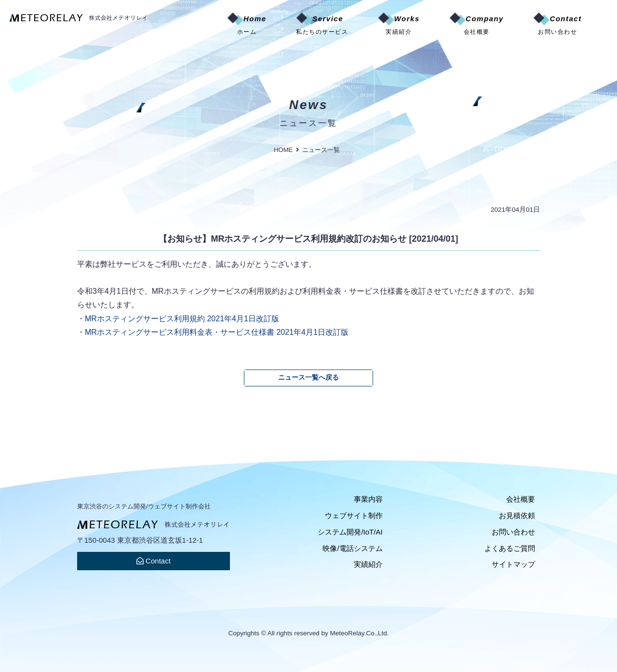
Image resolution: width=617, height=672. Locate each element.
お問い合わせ (513, 532)
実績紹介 (368, 564)
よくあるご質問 (510, 548)
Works (399, 25)
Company (476, 25)
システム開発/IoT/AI (350, 532)
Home (247, 25)
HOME (283, 150)
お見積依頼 (517, 515)
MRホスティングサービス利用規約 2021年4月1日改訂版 (182, 318)
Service (322, 25)
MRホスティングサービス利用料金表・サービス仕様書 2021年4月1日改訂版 (217, 332)
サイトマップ (513, 564)
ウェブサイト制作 (354, 515)
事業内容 (368, 499)
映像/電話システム (352, 548)
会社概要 (521, 499)
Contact (557, 25)
